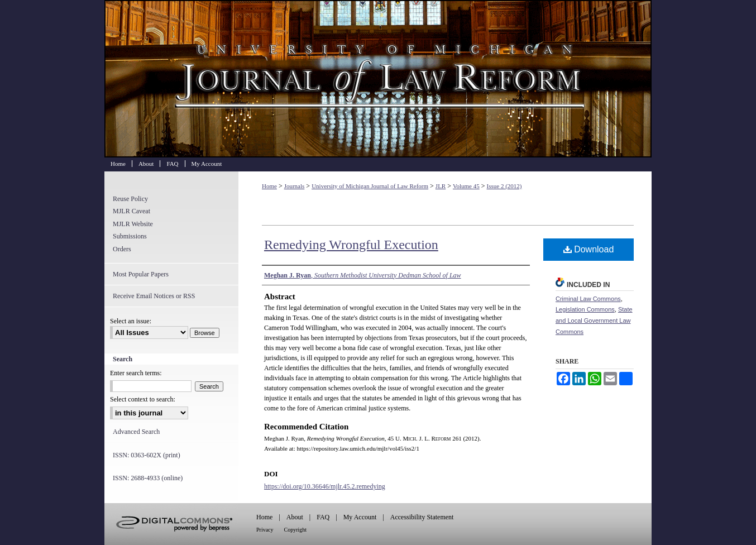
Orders (122, 249)
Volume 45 (466, 186)
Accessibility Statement (422, 517)
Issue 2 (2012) (504, 186)
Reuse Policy (130, 199)
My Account (360, 517)
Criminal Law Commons (588, 299)
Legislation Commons (585, 309)
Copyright (296, 530)
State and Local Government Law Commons (594, 321)
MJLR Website (133, 224)
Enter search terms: (136, 373)
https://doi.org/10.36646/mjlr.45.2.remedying (325, 486)
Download (589, 249)
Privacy (265, 530)
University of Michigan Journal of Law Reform (378, 79)
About (295, 517)
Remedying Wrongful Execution (351, 245)
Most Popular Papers (141, 274)
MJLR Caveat (131, 211)
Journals (295, 186)
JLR (441, 186)
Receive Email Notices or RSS (154, 296)
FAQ (323, 517)
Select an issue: (131, 321)
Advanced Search (136, 432)
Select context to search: (143, 399)
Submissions (130, 236)
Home (269, 186)
